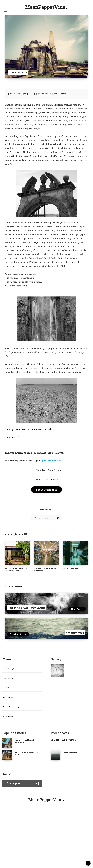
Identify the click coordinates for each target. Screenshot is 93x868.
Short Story (8, 689)
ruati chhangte (52, 482)
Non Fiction (8, 711)
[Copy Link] (46, 525)
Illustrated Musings (11, 722)
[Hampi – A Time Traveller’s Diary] (7, 773)
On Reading (8, 734)
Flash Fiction (8, 700)
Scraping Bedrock (71, 575)
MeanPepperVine (46, 8)
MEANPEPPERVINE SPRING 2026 (65, 758)
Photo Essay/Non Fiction (48, 472)
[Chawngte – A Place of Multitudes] (7, 761)
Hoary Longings (70, 770)
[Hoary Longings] (56, 773)
